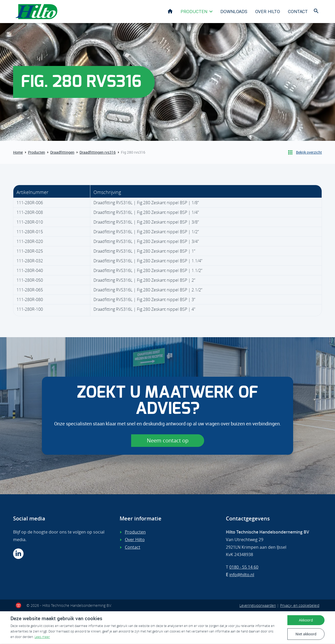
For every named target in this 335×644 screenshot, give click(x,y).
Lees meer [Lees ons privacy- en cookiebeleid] (42, 637)
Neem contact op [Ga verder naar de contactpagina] (168, 441)
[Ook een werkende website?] (18, 606)
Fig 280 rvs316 (133, 153)
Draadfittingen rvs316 (98, 153)
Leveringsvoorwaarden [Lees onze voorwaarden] (258, 606)
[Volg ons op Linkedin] (18, 554)
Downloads (234, 12)
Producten (194, 12)
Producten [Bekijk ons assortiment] (135, 532)
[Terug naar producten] (290, 153)
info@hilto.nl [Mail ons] (242, 575)
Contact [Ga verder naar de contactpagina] (133, 547)
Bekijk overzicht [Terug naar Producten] (309, 153)
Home (170, 12)
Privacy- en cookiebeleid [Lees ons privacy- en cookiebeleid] (300, 606)
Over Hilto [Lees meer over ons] (135, 540)
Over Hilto (268, 12)
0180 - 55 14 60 (244, 568)
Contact (298, 12)
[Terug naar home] (37, 12)
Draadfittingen (62, 153)
